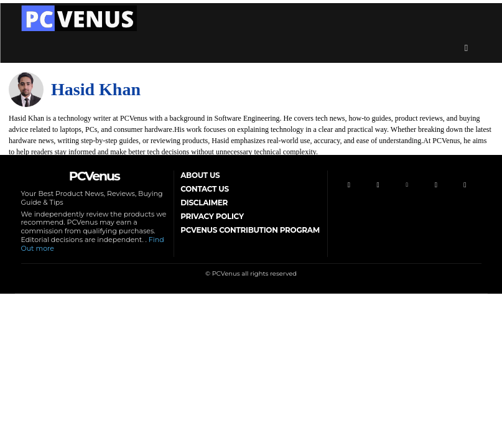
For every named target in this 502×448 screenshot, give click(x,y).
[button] (467, 48)
